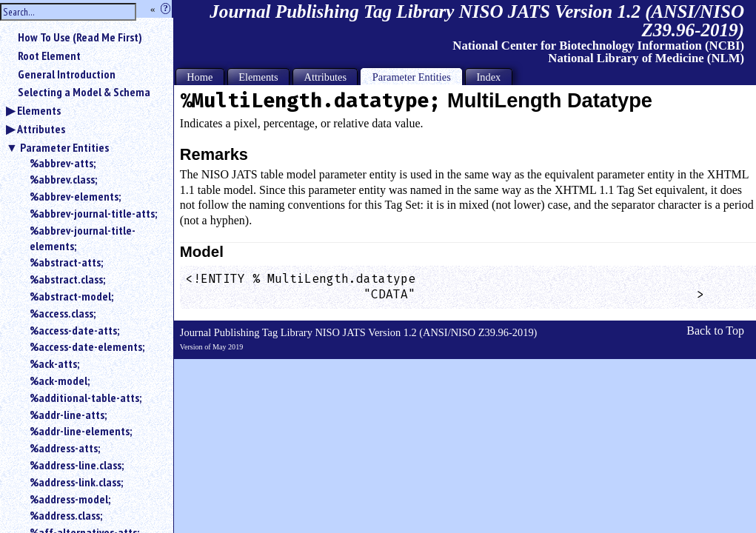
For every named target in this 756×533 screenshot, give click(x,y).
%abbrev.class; (63, 179)
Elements (39, 110)
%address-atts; (65, 448)
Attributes (41, 129)
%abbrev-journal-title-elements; (83, 238)
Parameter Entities (64, 147)
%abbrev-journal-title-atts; (93, 213)
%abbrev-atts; (63, 163)
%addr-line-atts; (68, 415)
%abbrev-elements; (75, 196)
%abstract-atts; (66, 262)
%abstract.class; (67, 279)
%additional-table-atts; (86, 398)
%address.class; (66, 515)
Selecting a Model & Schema (84, 92)
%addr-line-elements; (81, 431)
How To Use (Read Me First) (80, 37)
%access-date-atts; (74, 330)
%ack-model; (60, 381)
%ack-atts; (54, 363)
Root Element (49, 56)
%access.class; (63, 313)
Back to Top (715, 331)
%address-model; (70, 499)
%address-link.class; (76, 482)
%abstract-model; (71, 296)
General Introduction (67, 74)
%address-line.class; (77, 465)
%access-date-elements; (87, 346)
